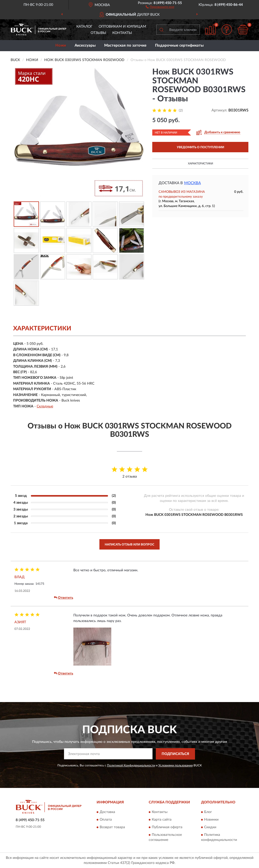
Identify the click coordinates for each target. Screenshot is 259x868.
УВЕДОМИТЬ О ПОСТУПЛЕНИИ (200, 147)
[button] (160, 7)
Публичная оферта (167, 827)
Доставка (107, 812)
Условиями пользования (176, 765)
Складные (45, 406)
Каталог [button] (84, 27)
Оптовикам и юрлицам (122, 27)
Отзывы (98, 33)
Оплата (106, 820)
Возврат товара (112, 827)
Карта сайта (162, 820)
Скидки (210, 827)
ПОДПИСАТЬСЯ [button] (175, 754)
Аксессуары (85, 45)
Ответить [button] (63, 598)
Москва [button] (192, 183)
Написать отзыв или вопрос (129, 544)
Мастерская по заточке (125, 45)
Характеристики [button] (200, 164)
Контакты (122, 33)
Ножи (61, 45)
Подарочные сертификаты (179, 45)
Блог (208, 812)
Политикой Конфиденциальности (131, 765)
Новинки (211, 820)
